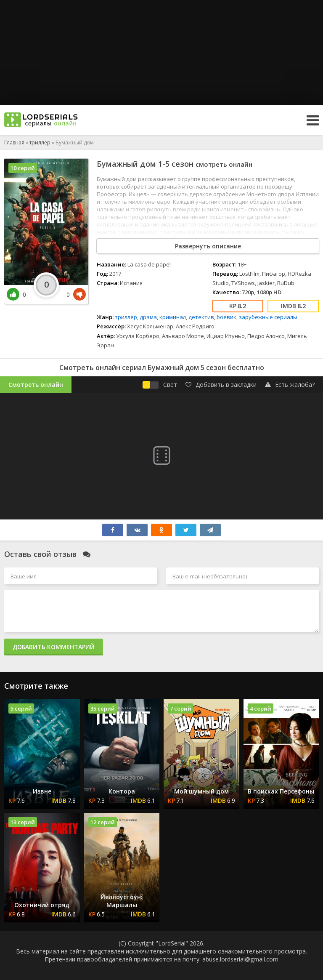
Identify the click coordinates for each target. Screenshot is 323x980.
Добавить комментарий (54, 647)
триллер (126, 317)
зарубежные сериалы (268, 317)
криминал (173, 317)
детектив (201, 317)
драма (148, 317)
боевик (226, 317)
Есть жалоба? (290, 385)
